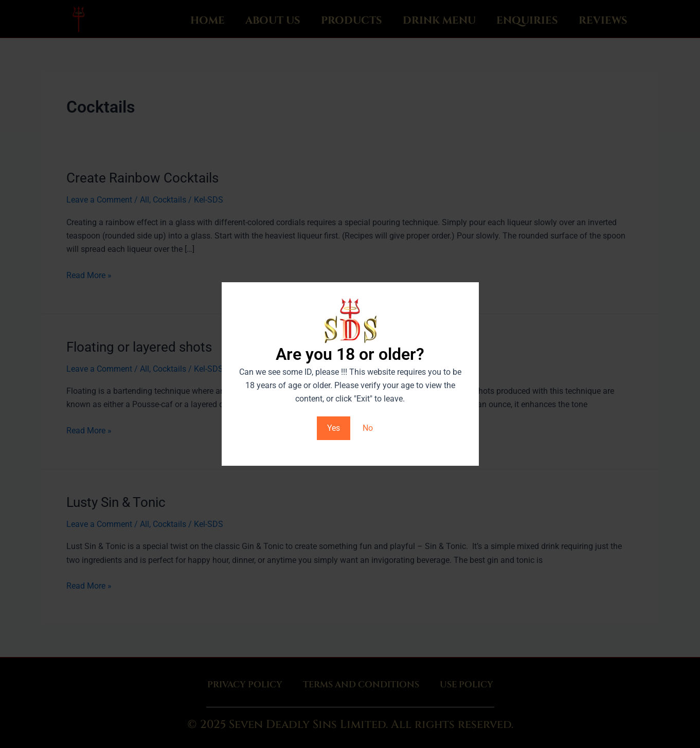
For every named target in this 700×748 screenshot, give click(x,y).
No (368, 428)
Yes (334, 428)
